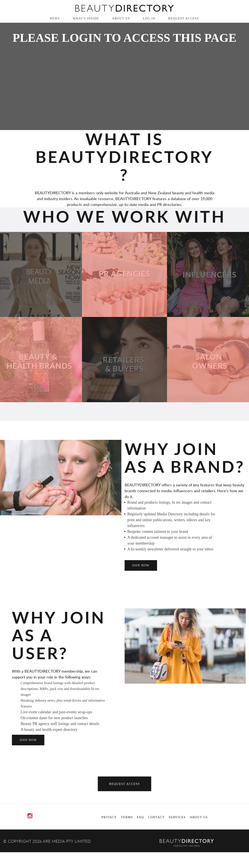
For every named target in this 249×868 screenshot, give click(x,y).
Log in (149, 18)
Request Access (184, 18)
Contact (156, 817)
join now (141, 565)
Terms (127, 817)
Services (177, 817)
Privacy (109, 817)
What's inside (86, 18)
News (55, 18)
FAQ (140, 817)
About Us (121, 18)
